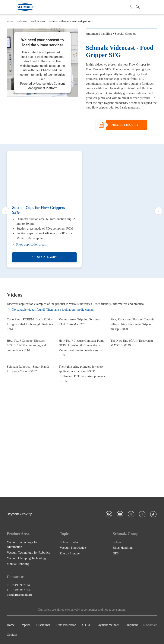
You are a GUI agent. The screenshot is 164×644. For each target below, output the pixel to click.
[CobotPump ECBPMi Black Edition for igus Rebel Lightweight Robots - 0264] (30, 339)
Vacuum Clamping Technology (27, 558)
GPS (116, 553)
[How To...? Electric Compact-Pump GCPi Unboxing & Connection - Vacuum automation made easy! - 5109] (82, 394)
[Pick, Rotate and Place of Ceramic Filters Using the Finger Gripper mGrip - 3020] (134, 339)
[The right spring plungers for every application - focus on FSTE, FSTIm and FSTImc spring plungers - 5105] (82, 450)
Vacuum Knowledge (73, 548)
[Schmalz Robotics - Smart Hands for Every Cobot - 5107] (30, 450)
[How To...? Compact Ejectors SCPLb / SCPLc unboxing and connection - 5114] (30, 394)
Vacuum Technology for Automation (22, 545)
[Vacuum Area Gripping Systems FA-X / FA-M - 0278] (82, 339)
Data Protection (66, 625)
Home (10, 21)
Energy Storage (70, 553)
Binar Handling (123, 548)
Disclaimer (43, 625)
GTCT (86, 625)
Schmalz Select (70, 542)
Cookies (12, 635)
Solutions (22, 21)
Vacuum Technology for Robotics (28, 553)
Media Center (38, 21)
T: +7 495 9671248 (19, 585)
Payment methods (108, 625)
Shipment (132, 625)
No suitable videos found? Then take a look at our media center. (50, 310)
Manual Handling (18, 564)
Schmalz (118, 542)
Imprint (26, 625)
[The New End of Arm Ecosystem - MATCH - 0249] (134, 394)
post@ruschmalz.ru (19, 595)
